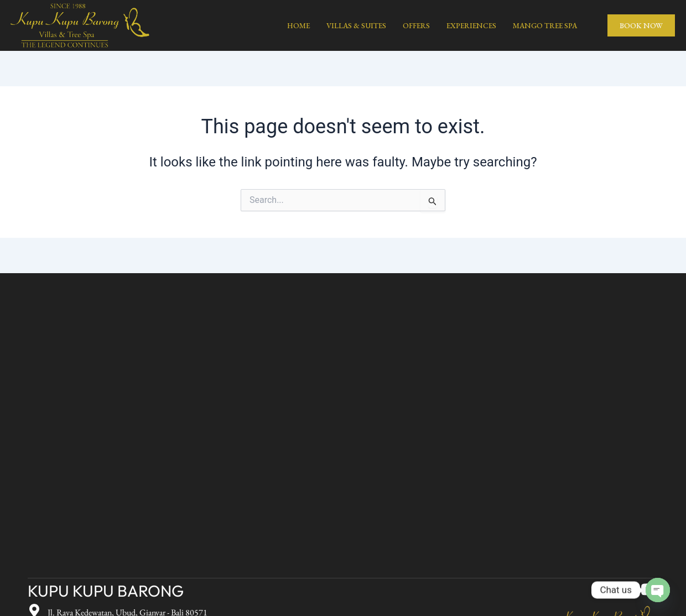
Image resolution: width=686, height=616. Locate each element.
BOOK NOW (641, 25)
